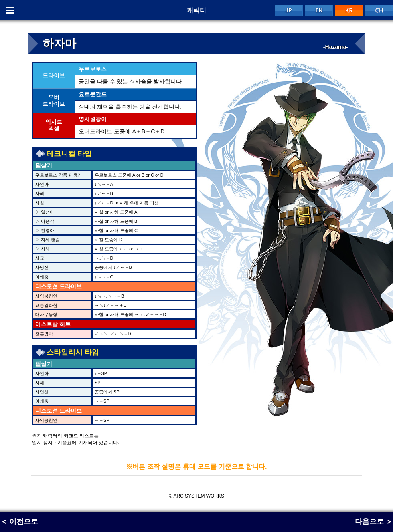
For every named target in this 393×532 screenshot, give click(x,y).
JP (289, 10)
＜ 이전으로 (19, 522)
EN (319, 10)
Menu (10, 10)
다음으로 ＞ (374, 522)
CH (379, 10)
